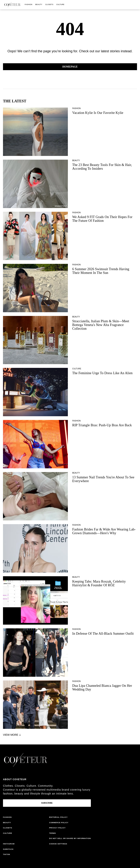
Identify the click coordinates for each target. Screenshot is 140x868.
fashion (29, 4)
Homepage (70, 67)
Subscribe (47, 803)
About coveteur (15, 779)
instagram (9, 844)
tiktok (7, 854)
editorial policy (58, 817)
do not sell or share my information (70, 838)
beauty (39, 4)
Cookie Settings (58, 844)
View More (12, 735)
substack (8, 849)
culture (60, 4)
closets (49, 4)
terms (53, 833)
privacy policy (57, 828)
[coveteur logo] (12, 5)
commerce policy (59, 823)
